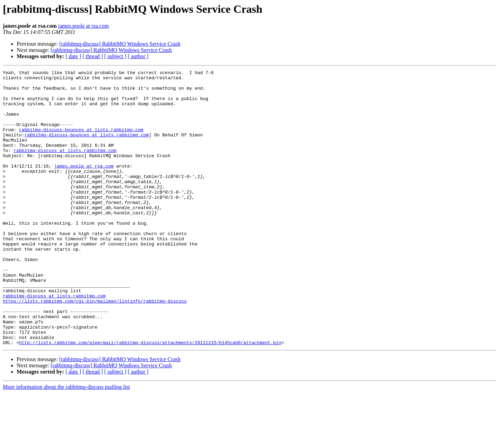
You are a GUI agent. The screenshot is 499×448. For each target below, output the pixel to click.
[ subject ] (115, 56)
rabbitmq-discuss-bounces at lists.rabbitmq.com (81, 142)
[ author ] (138, 56)
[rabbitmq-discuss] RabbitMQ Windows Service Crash (120, 44)
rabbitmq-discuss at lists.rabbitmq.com (65, 167)
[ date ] (73, 56)
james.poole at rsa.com (84, 26)
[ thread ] (93, 56)
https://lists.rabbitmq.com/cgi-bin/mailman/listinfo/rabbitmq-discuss (95, 348)
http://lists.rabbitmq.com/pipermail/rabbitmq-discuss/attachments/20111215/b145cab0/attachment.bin (150, 397)
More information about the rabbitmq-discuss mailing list (66, 442)
